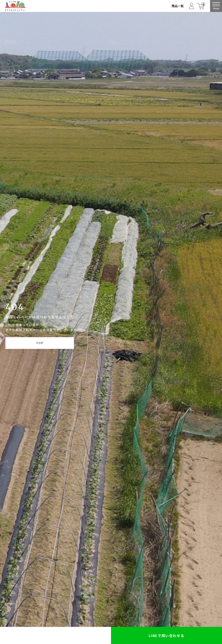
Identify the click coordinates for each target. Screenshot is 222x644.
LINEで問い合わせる (167, 636)
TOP (40, 343)
